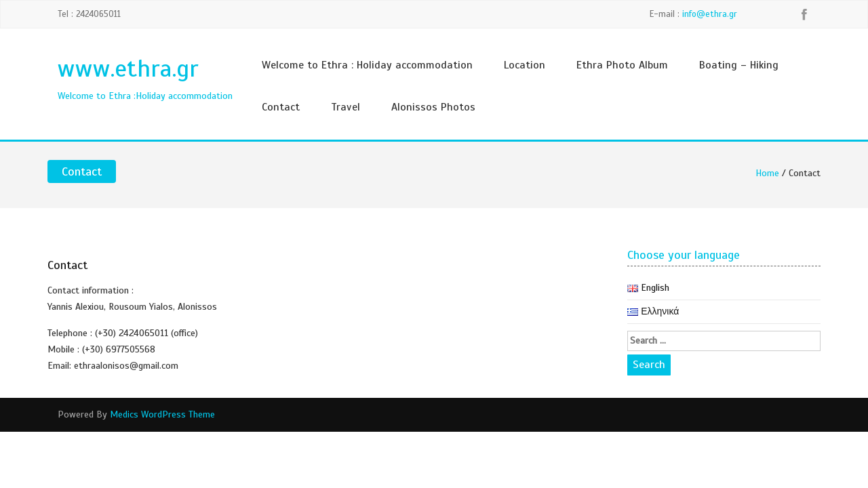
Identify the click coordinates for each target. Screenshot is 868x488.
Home (767, 173)
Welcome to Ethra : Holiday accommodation (367, 65)
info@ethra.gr (710, 14)
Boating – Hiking (739, 65)
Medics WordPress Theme (162, 414)
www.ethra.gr (128, 68)
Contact (281, 107)
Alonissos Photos (433, 107)
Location (525, 65)
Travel (346, 107)
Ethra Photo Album (622, 65)
